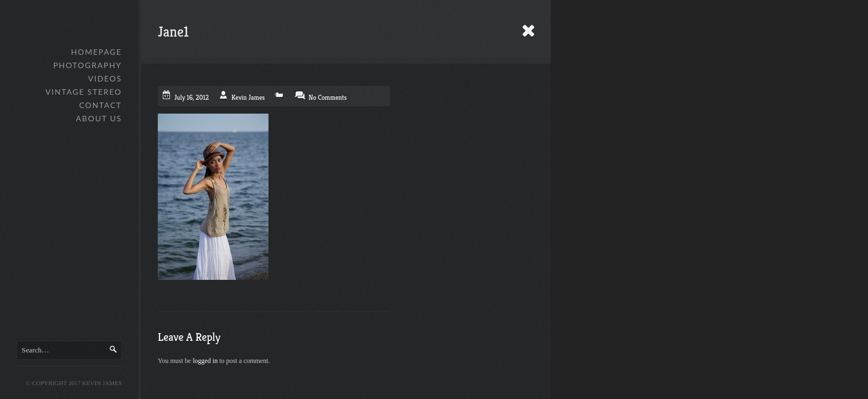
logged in (205, 361)
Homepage (96, 52)
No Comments (327, 97)
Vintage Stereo (84, 92)
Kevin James (248, 97)
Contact (100, 105)
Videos (105, 78)
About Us (99, 118)
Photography (87, 65)
